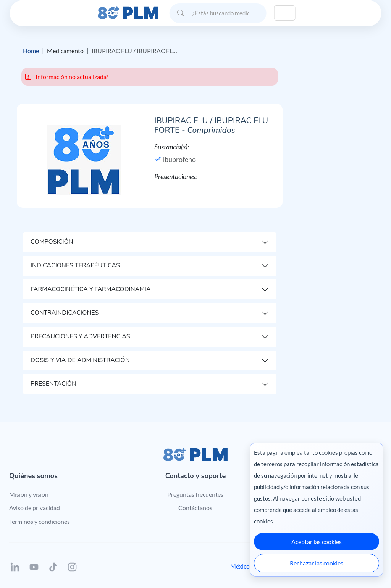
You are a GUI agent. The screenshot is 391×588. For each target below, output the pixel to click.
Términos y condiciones (40, 521)
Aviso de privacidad (35, 508)
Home (31, 51)
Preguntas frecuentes (195, 494)
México (240, 566)
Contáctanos (195, 508)
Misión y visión (29, 494)
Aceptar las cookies (317, 542)
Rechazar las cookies (317, 563)
